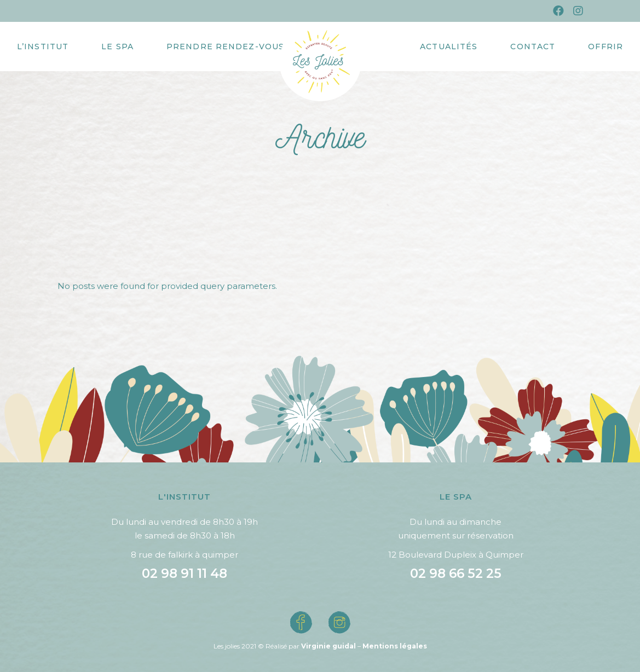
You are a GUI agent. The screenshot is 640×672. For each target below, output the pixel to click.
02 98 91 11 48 (184, 573)
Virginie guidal (328, 646)
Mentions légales (395, 646)
